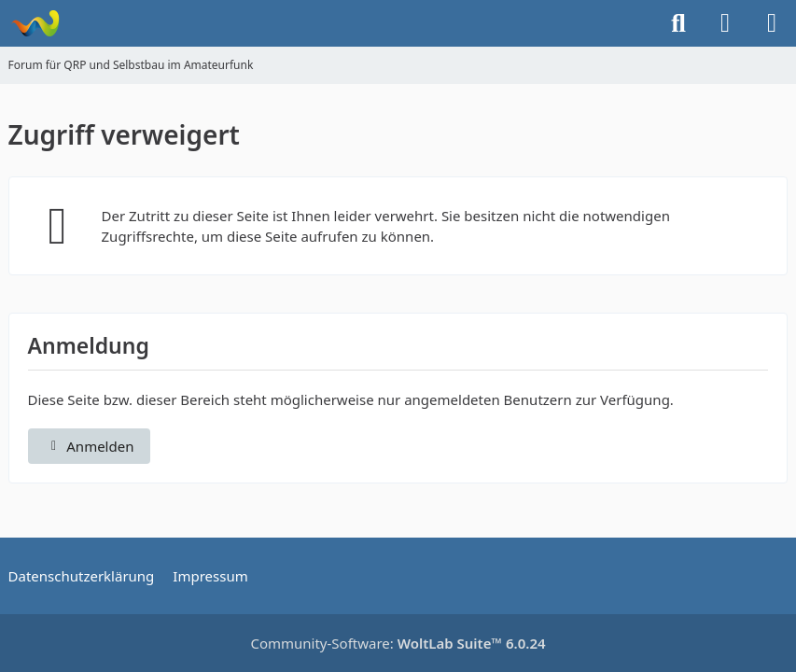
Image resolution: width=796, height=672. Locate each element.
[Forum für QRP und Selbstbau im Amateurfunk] (35, 23)
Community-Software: (398, 643)
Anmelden (90, 446)
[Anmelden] (725, 23)
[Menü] (772, 23)
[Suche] (678, 23)
